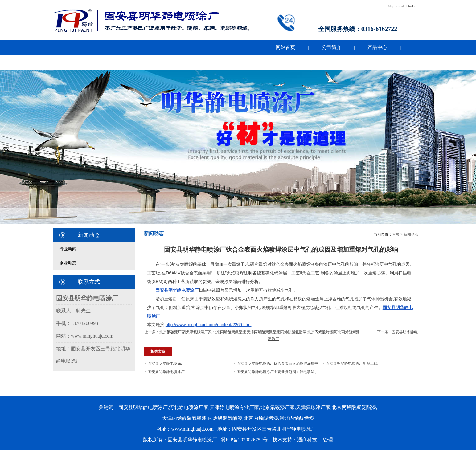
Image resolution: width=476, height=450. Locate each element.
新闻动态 (411, 234)
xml (401, 6)
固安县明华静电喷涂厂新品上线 (352, 363)
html (410, 6)
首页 (396, 234)
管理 (328, 440)
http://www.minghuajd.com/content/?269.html (209, 325)
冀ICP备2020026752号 (244, 440)
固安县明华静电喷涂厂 (166, 363)
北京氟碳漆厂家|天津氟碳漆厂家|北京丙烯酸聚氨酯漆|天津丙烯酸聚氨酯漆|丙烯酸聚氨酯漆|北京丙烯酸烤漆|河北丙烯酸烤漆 (260, 332)
